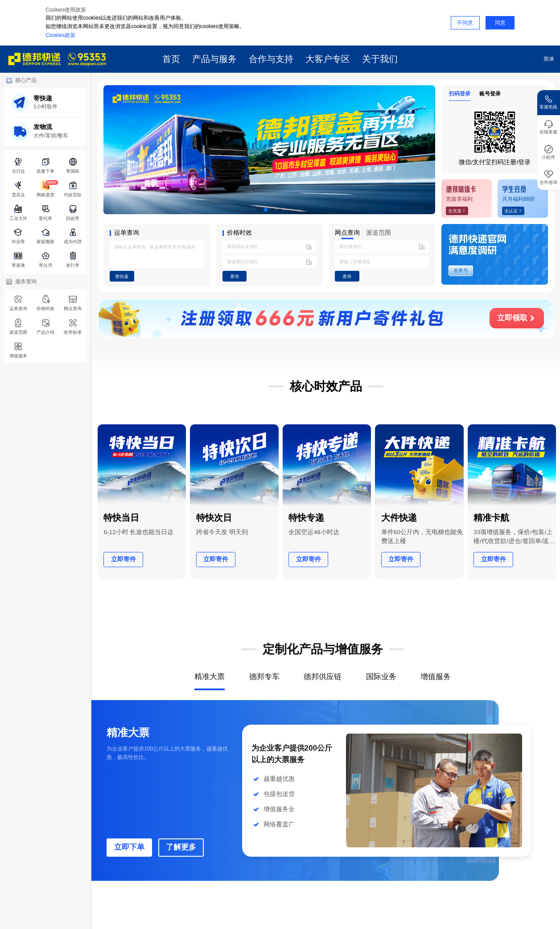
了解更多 (181, 847)
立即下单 (129, 847)
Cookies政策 (60, 35)
